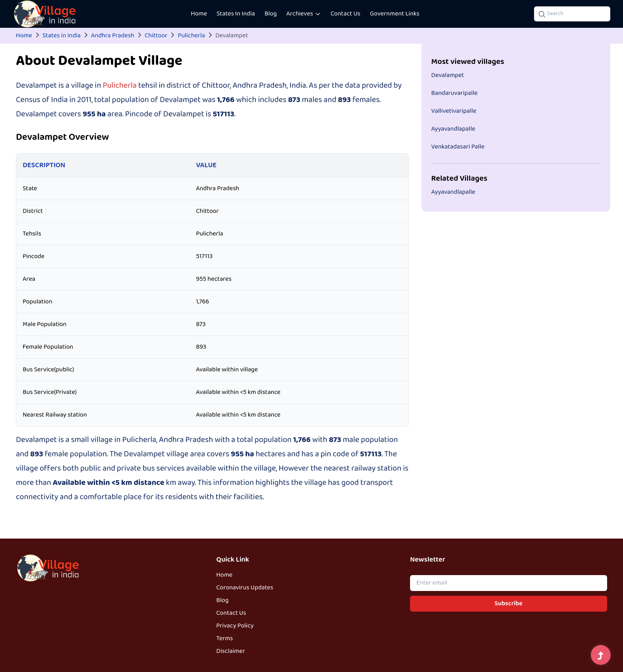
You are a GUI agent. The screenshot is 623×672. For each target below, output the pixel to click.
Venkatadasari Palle (458, 147)
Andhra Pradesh (113, 36)
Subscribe (509, 604)
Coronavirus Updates (245, 588)
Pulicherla (191, 36)
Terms (224, 639)
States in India (62, 36)
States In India (236, 14)
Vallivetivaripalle (454, 111)
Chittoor (156, 36)
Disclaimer (230, 651)
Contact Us (345, 14)
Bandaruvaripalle (454, 93)
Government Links (395, 14)
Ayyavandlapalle (453, 129)
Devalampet (447, 75)
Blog (271, 14)
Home (199, 14)
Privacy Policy (235, 626)
